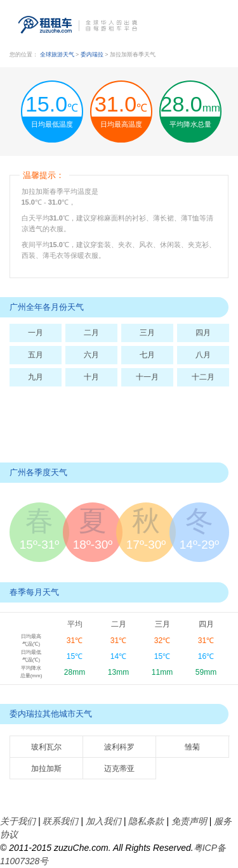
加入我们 (103, 821)
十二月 (203, 377)
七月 (147, 355)
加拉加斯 (46, 769)
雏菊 (192, 747)
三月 (147, 333)
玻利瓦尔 (46, 747)
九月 (36, 377)
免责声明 (189, 821)
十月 (91, 377)
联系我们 (60, 821)
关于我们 (18, 821)
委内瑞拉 (93, 54)
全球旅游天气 (57, 54)
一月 (36, 333)
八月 (203, 355)
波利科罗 (119, 747)
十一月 (147, 377)
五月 (36, 355)
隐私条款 (146, 821)
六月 (91, 355)
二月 (91, 333)
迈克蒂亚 (119, 769)
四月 (203, 333)
